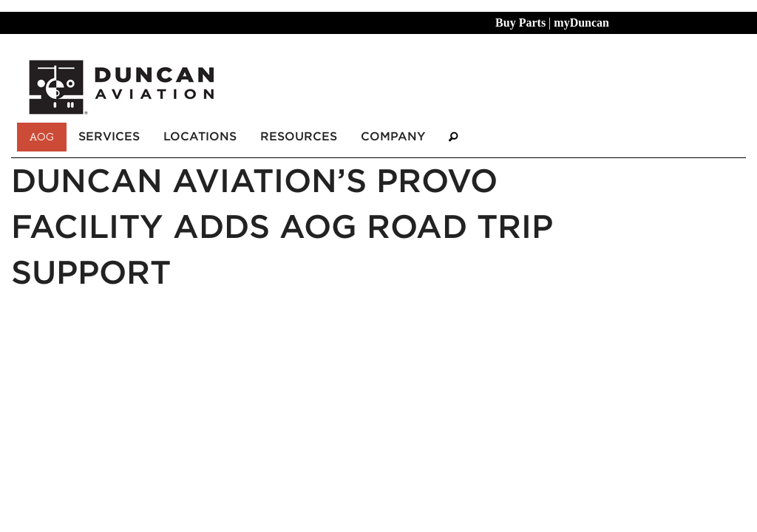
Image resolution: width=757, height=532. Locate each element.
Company (393, 136)
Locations (200, 136)
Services (109, 136)
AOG (42, 137)
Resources (299, 136)
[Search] (453, 137)
